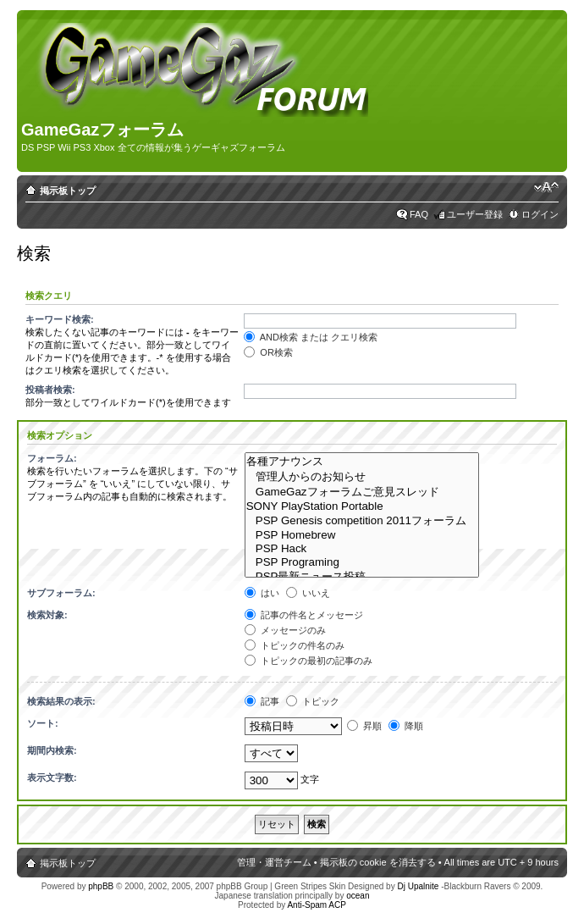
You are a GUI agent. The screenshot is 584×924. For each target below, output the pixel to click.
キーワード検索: (60, 319)
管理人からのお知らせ (362, 477)
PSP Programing (362, 562)
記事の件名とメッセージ (304, 615)
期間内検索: (52, 750)
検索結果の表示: (61, 701)
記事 (262, 701)
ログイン (540, 214)
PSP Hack (362, 549)
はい (262, 593)
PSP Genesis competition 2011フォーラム (362, 521)
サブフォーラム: (61, 593)
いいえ (308, 593)
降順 (406, 726)
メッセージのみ (285, 630)
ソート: (43, 723)
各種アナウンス (362, 462)
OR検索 (268, 352)
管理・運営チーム (274, 862)
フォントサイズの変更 (546, 187)
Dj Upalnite (418, 886)
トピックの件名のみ (295, 645)
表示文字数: (52, 777)
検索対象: (47, 615)
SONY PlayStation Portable (362, 506)
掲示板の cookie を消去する (378, 862)
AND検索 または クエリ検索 (311, 337)
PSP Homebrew (362, 535)
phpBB (101, 886)
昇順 (364, 726)
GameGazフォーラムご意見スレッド (362, 492)
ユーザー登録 (475, 214)
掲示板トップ (68, 191)
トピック (313, 701)
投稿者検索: (50, 390)
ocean (358, 896)
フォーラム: (52, 458)
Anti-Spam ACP (316, 905)
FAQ (419, 214)
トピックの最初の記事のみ (309, 661)
